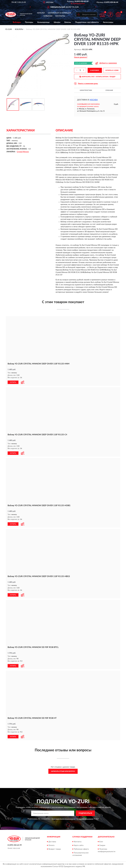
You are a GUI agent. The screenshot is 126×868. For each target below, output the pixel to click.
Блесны (68, 22)
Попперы (29, 22)
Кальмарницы (43, 22)
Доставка (52, 841)
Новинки (48, 16)
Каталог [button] (41, 13)
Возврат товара (55, 848)
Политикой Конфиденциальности (63, 818)
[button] (78, 3)
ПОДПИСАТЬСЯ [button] (85, 812)
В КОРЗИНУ (95, 70)
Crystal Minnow (23, 152)
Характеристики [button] (86, 90)
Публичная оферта (81, 848)
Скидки (102, 844)
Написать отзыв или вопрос (63, 770)
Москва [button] (94, 100)
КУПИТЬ (13, 382)
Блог (101, 841)
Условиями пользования (85, 818)
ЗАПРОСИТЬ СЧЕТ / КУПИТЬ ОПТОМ (98, 77)
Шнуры (57, 22)
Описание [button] (109, 90)
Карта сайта (79, 844)
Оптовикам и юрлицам (60, 13)
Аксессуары (108, 22)
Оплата (51, 844)
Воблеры (17, 22)
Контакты (60, 16)
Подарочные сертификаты (87, 22)
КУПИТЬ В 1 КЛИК (112, 70)
